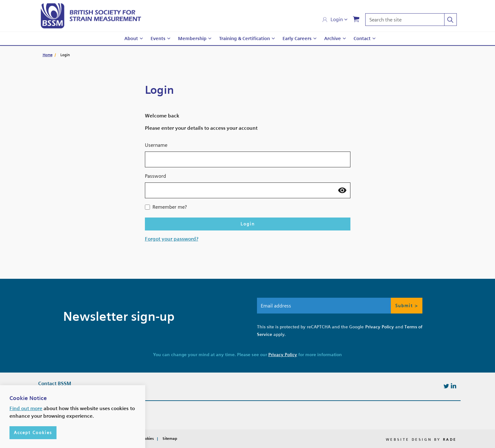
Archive (333, 39)
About (131, 39)
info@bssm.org (63, 421)
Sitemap (170, 438)
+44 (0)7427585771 (67, 408)
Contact (362, 39)
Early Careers (297, 39)
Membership (192, 39)
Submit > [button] (407, 306)
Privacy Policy (380, 327)
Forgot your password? (172, 239)
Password (155, 176)
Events (158, 39)
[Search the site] (411, 20)
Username (156, 145)
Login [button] (248, 224)
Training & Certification (245, 39)
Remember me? (170, 207)
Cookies (147, 438)
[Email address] (340, 306)
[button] (450, 20)
